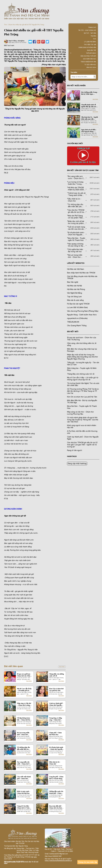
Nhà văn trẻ (92, 50)
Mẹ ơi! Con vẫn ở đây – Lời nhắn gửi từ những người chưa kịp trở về (24, 690)
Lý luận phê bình (90, 42)
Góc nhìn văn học (90, 59)
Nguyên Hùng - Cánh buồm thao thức (82, 315)
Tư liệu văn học (90, 65)
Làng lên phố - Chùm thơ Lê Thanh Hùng (56, 778)
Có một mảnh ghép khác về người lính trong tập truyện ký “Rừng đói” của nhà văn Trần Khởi (83, 420)
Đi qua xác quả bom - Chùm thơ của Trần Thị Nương (24, 675)
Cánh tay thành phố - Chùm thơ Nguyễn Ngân (56, 704)
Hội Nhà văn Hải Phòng (76, 289)
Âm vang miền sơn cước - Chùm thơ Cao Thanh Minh (24, 763)
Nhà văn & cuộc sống (75, 300)
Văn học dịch (91, 67)
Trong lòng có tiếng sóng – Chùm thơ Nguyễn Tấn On (56, 719)
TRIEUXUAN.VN (73, 322)
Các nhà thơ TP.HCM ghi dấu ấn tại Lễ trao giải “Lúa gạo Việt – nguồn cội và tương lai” (82, 445)
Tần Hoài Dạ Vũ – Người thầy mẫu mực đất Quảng (89, 118)
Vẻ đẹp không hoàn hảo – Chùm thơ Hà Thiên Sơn (23, 719)
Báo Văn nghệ (73, 282)
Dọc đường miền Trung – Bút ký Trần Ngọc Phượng (90, 93)
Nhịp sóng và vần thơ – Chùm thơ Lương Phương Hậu (24, 704)
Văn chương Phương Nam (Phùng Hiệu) (83, 311)
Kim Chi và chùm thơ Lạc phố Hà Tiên (56, 690)
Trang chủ (92, 27)
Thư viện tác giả (90, 45)
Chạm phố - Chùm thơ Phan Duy (55, 734)
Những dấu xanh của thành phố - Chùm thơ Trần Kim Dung (56, 792)
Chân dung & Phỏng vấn (87, 47)
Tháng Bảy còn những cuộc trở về (57, 675)
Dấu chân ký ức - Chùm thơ (55, 763)
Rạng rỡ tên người (75, 450)
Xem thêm (62, 667)
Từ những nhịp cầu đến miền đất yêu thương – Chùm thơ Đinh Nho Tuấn (24, 748)
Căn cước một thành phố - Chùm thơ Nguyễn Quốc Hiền (24, 778)
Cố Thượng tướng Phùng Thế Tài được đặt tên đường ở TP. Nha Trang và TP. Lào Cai (83, 391)
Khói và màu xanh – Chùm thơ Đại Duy (24, 792)
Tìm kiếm (74, 72)
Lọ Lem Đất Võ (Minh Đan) (77, 307)
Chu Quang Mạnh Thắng (77, 326)
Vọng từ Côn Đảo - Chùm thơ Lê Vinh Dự (23, 807)
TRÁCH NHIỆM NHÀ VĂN (88, 62)
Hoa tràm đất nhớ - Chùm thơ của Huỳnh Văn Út (56, 807)
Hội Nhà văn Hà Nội (74, 286)
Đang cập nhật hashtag (77, 463)
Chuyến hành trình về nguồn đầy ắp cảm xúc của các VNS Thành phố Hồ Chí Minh (89, 106)
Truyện (93, 36)
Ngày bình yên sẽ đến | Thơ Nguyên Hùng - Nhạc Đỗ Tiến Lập (89, 131)
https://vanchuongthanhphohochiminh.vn (58, 860)
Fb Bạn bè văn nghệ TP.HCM (78, 304)
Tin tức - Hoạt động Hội (87, 30)
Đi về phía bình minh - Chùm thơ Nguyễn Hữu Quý (56, 748)
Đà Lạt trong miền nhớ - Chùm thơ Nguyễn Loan (23, 734)
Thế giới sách (91, 53)
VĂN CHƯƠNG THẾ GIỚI (88, 56)
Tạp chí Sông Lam (74, 297)
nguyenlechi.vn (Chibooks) (77, 318)
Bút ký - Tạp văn (90, 33)
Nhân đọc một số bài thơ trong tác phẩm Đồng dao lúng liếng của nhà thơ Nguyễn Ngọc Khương (83, 357)
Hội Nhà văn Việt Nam (76, 269)
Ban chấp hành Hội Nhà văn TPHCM (81, 273)
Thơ (5, 25)
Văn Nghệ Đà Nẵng (75, 293)
